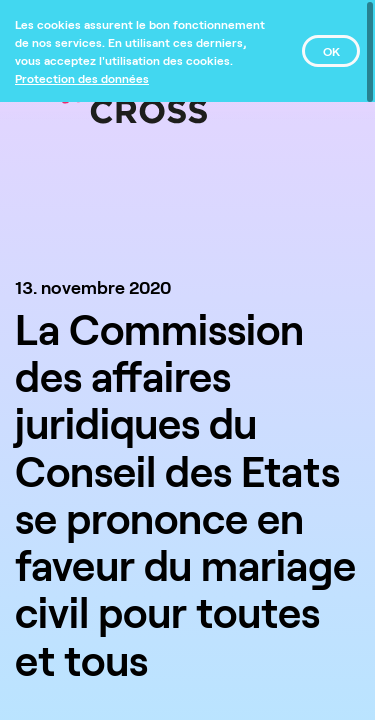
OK (331, 51)
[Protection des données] (82, 78)
